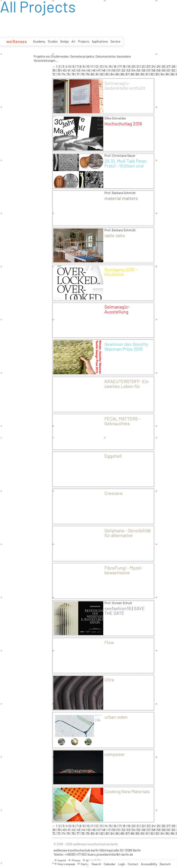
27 (169, 67)
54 (134, 70)
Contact (133, 864)
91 (148, 74)
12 (97, 67)
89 (138, 74)
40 (64, 70)
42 (74, 70)
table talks (115, 235)
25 (159, 67)
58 (154, 70)
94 (163, 74)
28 (174, 67)
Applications (100, 41)
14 (106, 67)
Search (96, 864)
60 (164, 70)
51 (119, 70)
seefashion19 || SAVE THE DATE (125, 611)
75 (69, 74)
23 (149, 67)
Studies (53, 41)
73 (59, 74)
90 (143, 74)
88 (133, 74)
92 (152, 74)
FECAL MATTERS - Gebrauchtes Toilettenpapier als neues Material (123, 426)
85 (118, 74)
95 (168, 74)
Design (65, 41)
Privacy (74, 860)
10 (88, 67)
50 (114, 70)
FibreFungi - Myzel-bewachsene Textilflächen (124, 573)
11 (93, 67)
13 (102, 67)
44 (84, 70)
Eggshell (113, 456)
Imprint (60, 860)
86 (123, 74)
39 (59, 70)
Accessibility (149, 864)
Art (74, 41)
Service (115, 41)
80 (93, 74)
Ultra (109, 680)
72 (54, 74)
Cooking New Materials (127, 791)
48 (104, 70)
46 (94, 70)
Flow (109, 642)
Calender (110, 864)
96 (173, 74)
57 (149, 70)
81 (98, 74)
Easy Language (64, 864)
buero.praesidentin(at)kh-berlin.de (111, 854)
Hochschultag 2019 (123, 124)
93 (158, 74)
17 (120, 67)
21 (139, 67)
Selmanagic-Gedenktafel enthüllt (125, 85)
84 (113, 74)
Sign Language (87, 864)
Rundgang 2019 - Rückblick (121, 272)
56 (144, 70)
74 (64, 74)
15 (111, 67)
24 (154, 67)
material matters (121, 198)
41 (69, 70)
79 (88, 74)
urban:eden (116, 717)
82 (102, 74)
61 (169, 70)
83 (108, 74)
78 (83, 74)
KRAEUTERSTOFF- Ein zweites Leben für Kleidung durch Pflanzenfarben (127, 389)
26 (164, 67)
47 (99, 70)
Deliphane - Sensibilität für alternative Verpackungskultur (128, 535)
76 (74, 74)
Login (122, 864)
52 (124, 70)
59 (159, 70)
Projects (84, 41)
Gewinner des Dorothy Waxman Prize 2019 (126, 346)
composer (115, 754)
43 (79, 70)
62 (174, 70)
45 (89, 70)
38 (54, 70)
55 (139, 70)
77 (78, 74)
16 (115, 67)
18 (124, 67)
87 (128, 74)
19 (129, 67)
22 (143, 67)
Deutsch (165, 864)
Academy (39, 41)
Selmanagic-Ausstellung (117, 309)
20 (134, 67)
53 (129, 70)
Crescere (114, 493)
